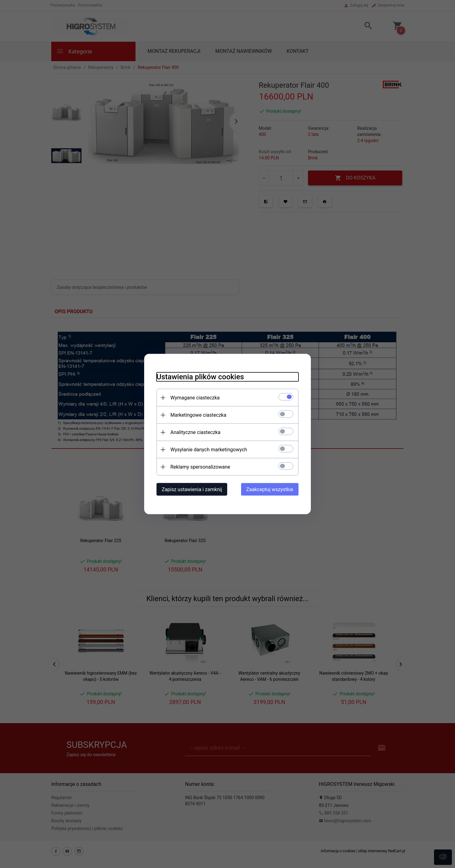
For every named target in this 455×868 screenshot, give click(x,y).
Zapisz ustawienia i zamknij (192, 489)
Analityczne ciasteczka (195, 432)
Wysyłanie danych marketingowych (209, 450)
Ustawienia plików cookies (200, 377)
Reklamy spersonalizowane (200, 467)
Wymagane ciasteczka (195, 398)
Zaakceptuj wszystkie (270, 489)
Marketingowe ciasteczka (198, 415)
